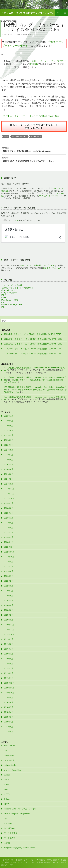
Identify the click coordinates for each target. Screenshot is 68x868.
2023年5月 (9, 523)
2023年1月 (9, 542)
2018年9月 (9, 697)
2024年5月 (9, 464)
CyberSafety (9, 755)
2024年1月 (9, 484)
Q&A (6, 818)
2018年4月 (9, 722)
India (6, 789)
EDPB (4, 297)
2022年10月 (9, 557)
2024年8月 (9, 450)
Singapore (8, 823)
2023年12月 (9, 489)
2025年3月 (9, 435)
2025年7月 (9, 416)
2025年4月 (9, 430)
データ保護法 (10, 838)
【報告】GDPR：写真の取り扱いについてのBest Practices (34, 149)
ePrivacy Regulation (12, 770)
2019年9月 (9, 639)
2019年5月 (9, 659)
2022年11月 (9, 552)
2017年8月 (9, 731)
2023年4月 (9, 527)
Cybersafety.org (8, 290)
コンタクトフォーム (51, 268)
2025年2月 (9, 440)
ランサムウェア (36, 136)
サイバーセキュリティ (19, 136)
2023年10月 (9, 498)
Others (7, 799)
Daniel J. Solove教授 (10, 300)
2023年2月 (9, 537)
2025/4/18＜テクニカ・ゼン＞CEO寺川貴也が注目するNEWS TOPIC (33, 353)
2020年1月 (9, 620)
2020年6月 (9, 595)
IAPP (4, 295)
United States (10, 828)
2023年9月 (9, 503)
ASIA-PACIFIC (10, 746)
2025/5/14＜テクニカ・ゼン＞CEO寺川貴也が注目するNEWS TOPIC (33, 349)
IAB (3, 307)
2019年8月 (9, 644)
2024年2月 (9, 479)
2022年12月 (9, 547)
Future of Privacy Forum (12, 305)
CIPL (3, 302)
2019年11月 (9, 629)
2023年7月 (9, 513)
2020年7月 (9, 591)
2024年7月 (9, 455)
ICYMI (7, 784)
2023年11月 (9, 493)
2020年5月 (9, 600)
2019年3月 (9, 668)
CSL (6, 750)
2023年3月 (9, 532)
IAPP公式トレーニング (49, 196)
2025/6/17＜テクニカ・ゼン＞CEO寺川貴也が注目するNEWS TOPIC (33, 339)
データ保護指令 (11, 833)
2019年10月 (9, 634)
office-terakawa (23, 35)
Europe (7, 775)
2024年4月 (9, 469)
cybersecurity (10, 760)
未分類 (7, 843)
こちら (16, 220)
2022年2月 (9, 581)
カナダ (6, 136)
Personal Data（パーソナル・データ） (20, 809)
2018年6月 (9, 712)
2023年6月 (9, 518)
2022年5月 (9, 576)
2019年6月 (9, 654)
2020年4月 (9, 605)
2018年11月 (9, 688)
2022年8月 (9, 561)
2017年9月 (9, 727)
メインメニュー (65, 13)
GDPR (7, 780)
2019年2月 (9, 673)
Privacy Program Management (17, 814)
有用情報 (34, 64)
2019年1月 (9, 678)
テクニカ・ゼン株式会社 (12, 285)
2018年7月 (9, 707)
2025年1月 (9, 445)
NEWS (7, 794)
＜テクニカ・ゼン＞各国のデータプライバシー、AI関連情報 (28, 13)
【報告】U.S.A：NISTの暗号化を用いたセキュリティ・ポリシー (34, 159)
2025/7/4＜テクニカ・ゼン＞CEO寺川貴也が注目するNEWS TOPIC (33, 334)
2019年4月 (9, 663)
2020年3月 (9, 610)
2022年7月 (9, 566)
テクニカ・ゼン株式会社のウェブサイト (37, 265)
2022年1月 (9, 586)
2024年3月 (9, 474)
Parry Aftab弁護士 (9, 293)
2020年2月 (9, 615)
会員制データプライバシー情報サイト (17, 288)
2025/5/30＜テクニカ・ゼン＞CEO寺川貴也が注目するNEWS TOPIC (33, 344)
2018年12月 (9, 683)
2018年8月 (9, 702)
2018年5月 (9, 717)
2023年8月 (9, 508)
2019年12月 (9, 625)
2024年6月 (9, 459)
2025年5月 (9, 426)
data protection (9, 21)
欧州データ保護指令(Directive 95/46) (20, 848)
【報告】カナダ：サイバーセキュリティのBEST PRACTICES (30, 116)
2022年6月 (9, 571)
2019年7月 (9, 649)
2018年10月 (9, 693)
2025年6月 (9, 421)
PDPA (7, 804)
